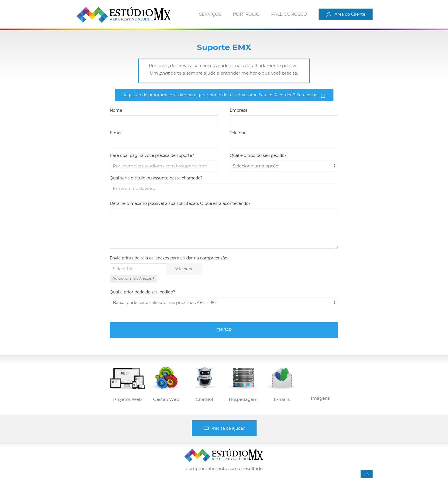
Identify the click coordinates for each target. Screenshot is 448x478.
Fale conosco (289, 14)
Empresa (239, 110)
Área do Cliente (346, 15)
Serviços (210, 14)
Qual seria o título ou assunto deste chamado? (156, 178)
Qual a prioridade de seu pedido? (142, 292)
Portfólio (246, 14)
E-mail (116, 133)
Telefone (238, 133)
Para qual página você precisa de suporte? (152, 155)
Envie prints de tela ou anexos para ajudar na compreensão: (169, 258)
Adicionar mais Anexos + (134, 278)
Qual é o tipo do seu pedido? (258, 155)
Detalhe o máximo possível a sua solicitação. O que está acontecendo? (180, 203)
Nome (116, 110)
